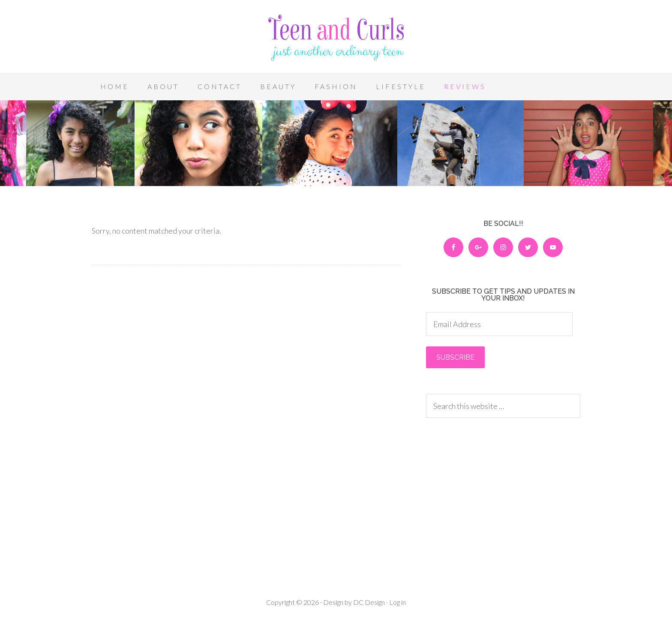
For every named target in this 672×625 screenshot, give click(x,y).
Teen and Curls (336, 39)
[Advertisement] (503, 497)
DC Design (368, 602)
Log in (397, 602)
